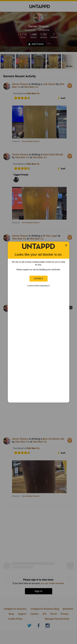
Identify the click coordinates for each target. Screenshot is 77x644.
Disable (39, 278)
